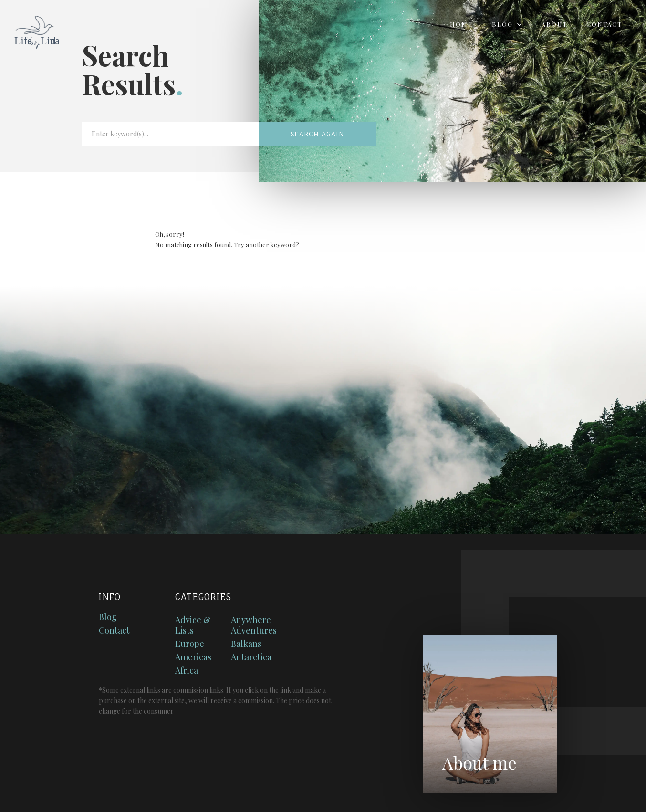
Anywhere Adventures (254, 625)
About (554, 24)
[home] (30, 29)
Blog (108, 617)
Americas (193, 657)
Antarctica (251, 657)
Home (461, 24)
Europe (190, 644)
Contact (604, 24)
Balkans (246, 644)
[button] (507, 24)
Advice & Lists (193, 625)
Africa (187, 670)
